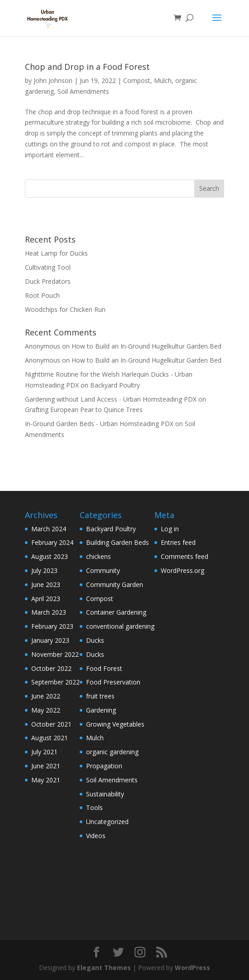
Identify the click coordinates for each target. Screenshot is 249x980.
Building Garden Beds (117, 542)
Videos (96, 836)
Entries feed (178, 542)
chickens (98, 556)
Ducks (95, 640)
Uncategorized (107, 822)
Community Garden (115, 585)
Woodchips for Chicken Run (65, 309)
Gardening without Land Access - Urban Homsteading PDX (111, 399)
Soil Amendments (83, 91)
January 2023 (50, 640)
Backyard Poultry (115, 385)
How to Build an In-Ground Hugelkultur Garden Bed (146, 346)
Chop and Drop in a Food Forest (87, 67)
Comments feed (184, 556)
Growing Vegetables (115, 724)
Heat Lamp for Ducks (56, 253)
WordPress (192, 968)
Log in (170, 529)
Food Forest (104, 668)
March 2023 (49, 612)
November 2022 (55, 654)
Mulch (163, 80)
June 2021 (46, 766)
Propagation (104, 766)
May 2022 (46, 710)
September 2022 (55, 682)
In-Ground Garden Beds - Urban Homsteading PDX (99, 424)
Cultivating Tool (48, 267)
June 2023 (46, 585)
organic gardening (112, 752)
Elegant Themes (104, 968)
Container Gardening (116, 612)
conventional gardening (120, 626)
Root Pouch (42, 295)
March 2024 (49, 529)
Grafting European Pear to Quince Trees (84, 410)
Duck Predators (48, 281)
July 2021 (44, 752)
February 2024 (52, 542)
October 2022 (51, 668)
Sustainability (105, 794)
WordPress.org (182, 570)
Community (103, 570)
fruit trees (100, 696)
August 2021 (50, 738)
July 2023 (44, 570)
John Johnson (53, 80)
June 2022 (46, 696)
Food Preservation (113, 682)
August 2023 (50, 556)
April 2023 (46, 599)
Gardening (101, 710)
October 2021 (51, 724)
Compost (137, 80)
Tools (94, 808)
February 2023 (52, 626)
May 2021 (46, 780)
